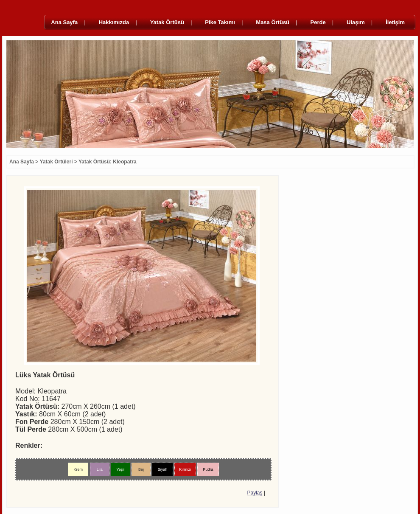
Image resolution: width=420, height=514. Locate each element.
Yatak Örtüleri (56, 162)
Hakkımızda (114, 22)
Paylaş (255, 493)
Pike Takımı (220, 22)
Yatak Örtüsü (167, 22)
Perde (318, 22)
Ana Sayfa (64, 22)
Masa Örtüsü (273, 22)
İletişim (395, 22)
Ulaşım (356, 22)
